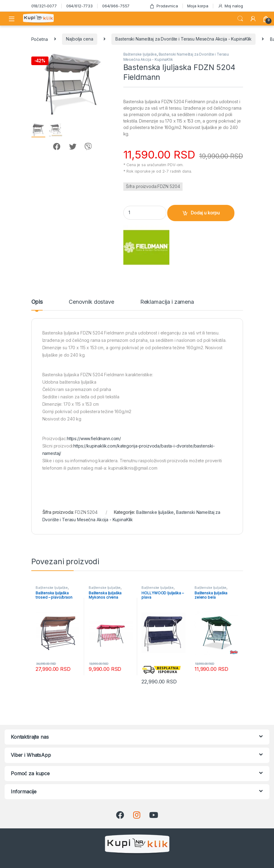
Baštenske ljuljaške (140, 54)
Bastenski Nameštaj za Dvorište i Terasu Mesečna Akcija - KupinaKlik (183, 39)
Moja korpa (198, 6)
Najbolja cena (79, 39)
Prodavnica (164, 6)
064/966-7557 (116, 6)
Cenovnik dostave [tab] (91, 302)
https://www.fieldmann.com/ (94, 438)
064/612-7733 (79, 6)
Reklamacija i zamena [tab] (167, 302)
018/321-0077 (44, 6)
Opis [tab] (37, 302)
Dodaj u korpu (205, 213)
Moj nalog (230, 6)
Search (240, 19)
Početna (40, 39)
